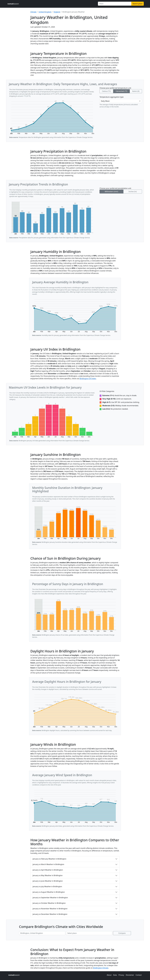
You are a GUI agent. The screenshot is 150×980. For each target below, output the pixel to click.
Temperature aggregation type (112, 97)
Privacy (121, 975)
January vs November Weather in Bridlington (50, 909)
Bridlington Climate (101, 968)
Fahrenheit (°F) (121, 91)
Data (115, 975)
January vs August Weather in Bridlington (49, 892)
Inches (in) (133, 192)
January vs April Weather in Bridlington (48, 870)
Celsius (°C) (106, 91)
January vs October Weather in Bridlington (49, 903)
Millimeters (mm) (111, 192)
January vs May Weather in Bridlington (48, 875)
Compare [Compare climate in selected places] (122, 933)
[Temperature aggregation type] (121, 101)
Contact (139, 975)
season (13, 4)
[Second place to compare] (89, 933)
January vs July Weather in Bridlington (47, 886)
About (109, 975)
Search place (137, 4)
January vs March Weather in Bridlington (48, 864)
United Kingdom (45, 12)
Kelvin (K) (136, 91)
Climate (33, 12)
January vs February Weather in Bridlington (49, 859)
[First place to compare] (42, 933)
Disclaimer (130, 975)
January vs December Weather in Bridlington (50, 914)
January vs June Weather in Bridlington (48, 881)
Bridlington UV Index (88, 379)
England (57, 12)
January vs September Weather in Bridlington (50, 898)
